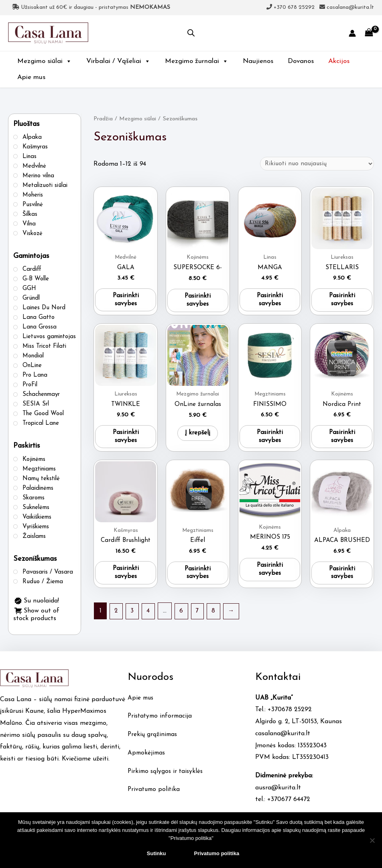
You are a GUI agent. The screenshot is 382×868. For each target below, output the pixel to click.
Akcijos (339, 61)
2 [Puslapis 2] (117, 617)
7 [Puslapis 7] (200, 617)
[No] (372, 840)
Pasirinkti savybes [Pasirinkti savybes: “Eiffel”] (198, 578)
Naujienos (258, 61)
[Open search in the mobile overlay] (191, 33)
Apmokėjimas (147, 758)
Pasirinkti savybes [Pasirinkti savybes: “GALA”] (126, 302)
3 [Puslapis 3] (133, 617)
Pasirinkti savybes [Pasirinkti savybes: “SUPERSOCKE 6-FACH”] (198, 302)
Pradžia (103, 119)
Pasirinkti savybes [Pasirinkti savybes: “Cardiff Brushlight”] (126, 578)
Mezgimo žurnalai (197, 61)
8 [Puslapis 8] (216, 617)
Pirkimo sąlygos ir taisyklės (167, 777)
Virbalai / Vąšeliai (118, 61)
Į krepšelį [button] (198, 436)
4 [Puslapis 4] (150, 617)
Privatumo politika (155, 795)
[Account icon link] (352, 33)
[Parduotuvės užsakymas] (315, 164)
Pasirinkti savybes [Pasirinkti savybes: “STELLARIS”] (342, 302)
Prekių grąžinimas (153, 740)
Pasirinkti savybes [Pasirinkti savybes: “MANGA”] (270, 302)
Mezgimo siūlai (45, 61)
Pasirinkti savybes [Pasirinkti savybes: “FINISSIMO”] (270, 440)
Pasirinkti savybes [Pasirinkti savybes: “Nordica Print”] (342, 440)
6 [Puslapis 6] (183, 617)
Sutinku (156, 853)
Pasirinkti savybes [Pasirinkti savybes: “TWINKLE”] (126, 440)
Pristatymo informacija (161, 722)
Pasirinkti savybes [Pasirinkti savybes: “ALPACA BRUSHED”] (342, 578)
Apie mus (31, 77)
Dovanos (301, 61)
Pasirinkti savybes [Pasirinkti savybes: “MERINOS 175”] (270, 575)
